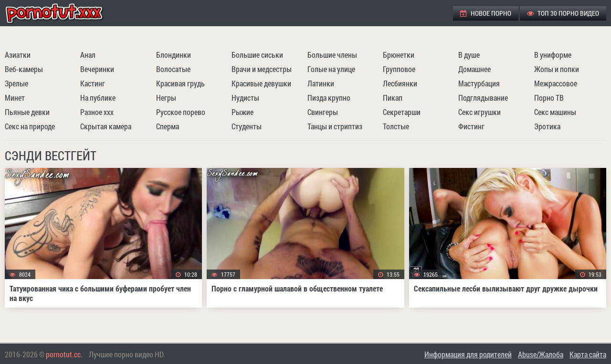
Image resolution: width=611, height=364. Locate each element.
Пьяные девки (27, 112)
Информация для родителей (468, 354)
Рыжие (242, 112)
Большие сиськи (257, 55)
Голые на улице (331, 69)
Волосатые (173, 69)
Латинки (321, 83)
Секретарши (402, 112)
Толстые (396, 126)
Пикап (393, 98)
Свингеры (323, 112)
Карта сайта (588, 354)
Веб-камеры (24, 69)
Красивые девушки (261, 83)
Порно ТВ (549, 98)
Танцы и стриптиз (335, 126)
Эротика (547, 126)
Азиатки (18, 55)
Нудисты (245, 98)
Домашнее (474, 69)
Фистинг (471, 126)
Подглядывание (483, 98)
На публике (98, 98)
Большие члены (332, 55)
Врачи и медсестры (262, 69)
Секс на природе (30, 126)
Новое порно (486, 13)
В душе (469, 55)
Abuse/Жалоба (541, 354)
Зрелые (16, 83)
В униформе (553, 55)
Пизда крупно (329, 98)
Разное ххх (97, 112)
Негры (166, 98)
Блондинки (174, 55)
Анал (88, 55)
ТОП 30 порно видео (563, 13)
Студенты (247, 126)
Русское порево (181, 112)
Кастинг (93, 83)
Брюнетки (399, 55)
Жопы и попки (557, 69)
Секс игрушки (479, 112)
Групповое (399, 69)
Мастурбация (479, 83)
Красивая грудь (180, 83)
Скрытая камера (106, 126)
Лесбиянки (400, 83)
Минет (15, 98)
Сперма (168, 126)
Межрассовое (556, 83)
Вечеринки (97, 69)
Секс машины (555, 112)
